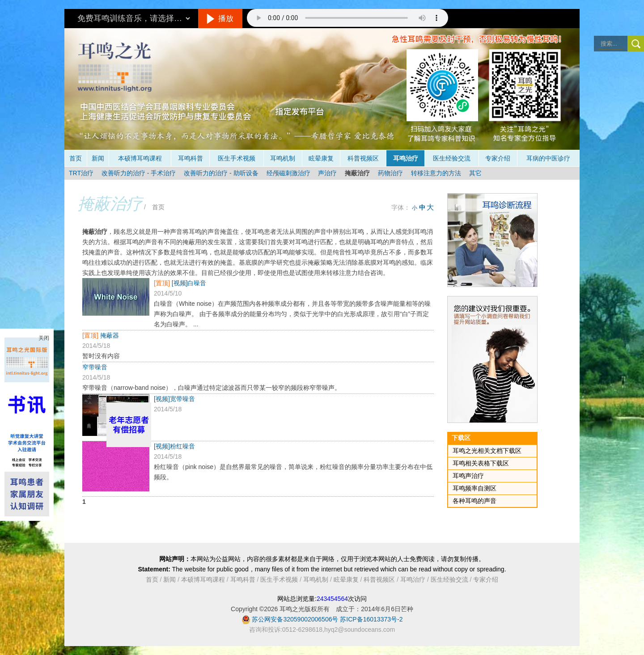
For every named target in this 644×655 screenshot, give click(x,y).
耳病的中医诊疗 (548, 158)
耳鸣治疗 (406, 158)
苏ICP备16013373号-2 (371, 619)
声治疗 (327, 173)
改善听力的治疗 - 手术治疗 (139, 173)
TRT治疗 (81, 173)
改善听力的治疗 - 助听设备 (221, 173)
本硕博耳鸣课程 (140, 158)
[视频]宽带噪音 (174, 399)
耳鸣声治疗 (468, 476)
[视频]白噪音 (189, 283)
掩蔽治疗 (357, 173)
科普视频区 (363, 158)
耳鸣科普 (191, 158)
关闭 (44, 338)
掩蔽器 (110, 335)
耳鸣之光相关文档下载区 (487, 451)
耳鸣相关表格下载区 (481, 463)
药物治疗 (390, 173)
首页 (76, 158)
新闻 (98, 158)
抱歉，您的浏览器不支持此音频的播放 (347, 18)
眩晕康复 (321, 158)
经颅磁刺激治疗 (288, 173)
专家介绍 (498, 158)
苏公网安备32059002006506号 (295, 619)
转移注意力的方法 (436, 173)
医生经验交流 (452, 158)
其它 (475, 173)
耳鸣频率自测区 (475, 488)
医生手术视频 (237, 158)
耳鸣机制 (283, 158)
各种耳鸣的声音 (475, 501)
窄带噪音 (95, 367)
